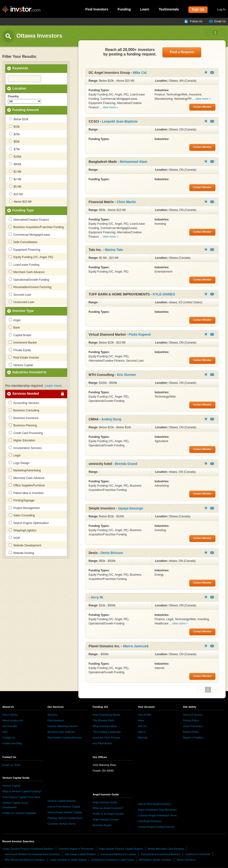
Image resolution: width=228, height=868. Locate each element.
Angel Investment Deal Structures (157, 810)
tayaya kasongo (131, 508)
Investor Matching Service (63, 726)
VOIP (14, 538)
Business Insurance (24, 418)
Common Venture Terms (62, 824)
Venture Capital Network (62, 801)
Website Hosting (21, 553)
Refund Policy (191, 732)
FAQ (5, 732)
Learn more (53, 386)
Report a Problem (193, 738)
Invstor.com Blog (12, 743)
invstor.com (21, 10)
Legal (15, 455)
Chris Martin (126, 202)
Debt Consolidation (23, 242)
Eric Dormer (127, 375)
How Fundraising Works (107, 715)
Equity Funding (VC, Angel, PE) (31, 257)
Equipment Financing (24, 249)
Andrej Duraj (111, 419)
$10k (14, 126)
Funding (124, 9)
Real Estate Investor (24, 357)
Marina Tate (114, 250)
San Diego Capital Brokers (80, 854)
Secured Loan (20, 294)
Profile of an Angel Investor (108, 814)
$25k (14, 134)
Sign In (142, 732)
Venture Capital (21, 365)
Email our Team (11, 765)
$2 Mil (15, 179)
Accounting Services (24, 403)
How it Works (10, 715)
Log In (221, 10)
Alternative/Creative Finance (29, 219)
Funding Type (23, 210)
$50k (14, 141)
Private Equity (20, 350)
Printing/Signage (21, 500)
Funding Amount (26, 110)
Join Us (142, 726)
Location (19, 88)
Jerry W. (97, 597)
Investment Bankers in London (118, 854)
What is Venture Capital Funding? (22, 791)
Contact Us (9, 738)
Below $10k (19, 119)
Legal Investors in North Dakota (68, 860)
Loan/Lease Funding (24, 264)
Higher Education (22, 440)
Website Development (25, 545)
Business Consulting (24, 410)
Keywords (20, 68)
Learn (145, 9)
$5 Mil (15, 186)
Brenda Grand (126, 464)
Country (13, 96)
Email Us (220, 21)
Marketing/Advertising (25, 470)
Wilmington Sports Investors (155, 860)
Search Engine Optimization (29, 523)
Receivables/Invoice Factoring (30, 287)
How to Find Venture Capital (64, 807)
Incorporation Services (25, 448)
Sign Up (198, 9)
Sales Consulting (22, 515)
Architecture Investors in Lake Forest (113, 860)
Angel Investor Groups (106, 819)
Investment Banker (23, 342)
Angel (15, 320)
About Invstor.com (13, 720)
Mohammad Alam (133, 162)
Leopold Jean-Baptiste (120, 121)
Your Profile (144, 715)
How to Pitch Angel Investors (154, 804)
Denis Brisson (112, 553)
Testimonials (169, 9)
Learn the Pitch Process (107, 738)
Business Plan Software (61, 732)
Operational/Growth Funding (29, 279)
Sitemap (142, 738)
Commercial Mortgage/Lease (29, 234)
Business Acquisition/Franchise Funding (36, 227)
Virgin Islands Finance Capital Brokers (121, 849)
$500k (15, 164)
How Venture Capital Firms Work (21, 797)
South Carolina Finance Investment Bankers (28, 849)
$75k (14, 149)
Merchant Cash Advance (27, 272)
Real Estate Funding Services (65, 738)
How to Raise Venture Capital (65, 812)
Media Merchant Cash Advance (166, 849)
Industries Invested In (29, 372)
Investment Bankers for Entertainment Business (32, 854)
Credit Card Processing (26, 433)
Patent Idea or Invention (26, 493)
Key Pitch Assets (102, 743)
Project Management (24, 508)
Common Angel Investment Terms (157, 815)
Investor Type (23, 311)
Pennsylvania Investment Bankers (161, 854)
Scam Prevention (193, 726)
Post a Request (182, 52)
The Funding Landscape (107, 732)
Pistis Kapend (140, 334)
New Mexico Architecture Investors (25, 860)
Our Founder (10, 726)
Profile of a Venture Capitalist (19, 813)
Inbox (141, 720)
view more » (110, 107)
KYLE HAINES (164, 294)
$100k (15, 156)
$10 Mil (16, 194)
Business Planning (23, 425)
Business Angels (102, 825)
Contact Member (212, 72)
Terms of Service (193, 715)
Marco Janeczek (136, 646)
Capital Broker (20, 335)
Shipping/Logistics (23, 530)
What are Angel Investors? (108, 808)
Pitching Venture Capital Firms (65, 818)
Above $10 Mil (20, 201)
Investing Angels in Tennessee (76, 849)
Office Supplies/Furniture (27, 485)
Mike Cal (140, 73)
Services (52, 715)
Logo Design (19, 463)
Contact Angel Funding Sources (156, 827)
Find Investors (97, 9)
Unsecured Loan (21, 302)
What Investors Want (105, 726)
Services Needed (26, 394)
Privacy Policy (191, 720)
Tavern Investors (186, 860)
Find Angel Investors (150, 821)
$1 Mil (15, 171)
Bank (14, 327)
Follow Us (196, 21)
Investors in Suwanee (198, 854)
